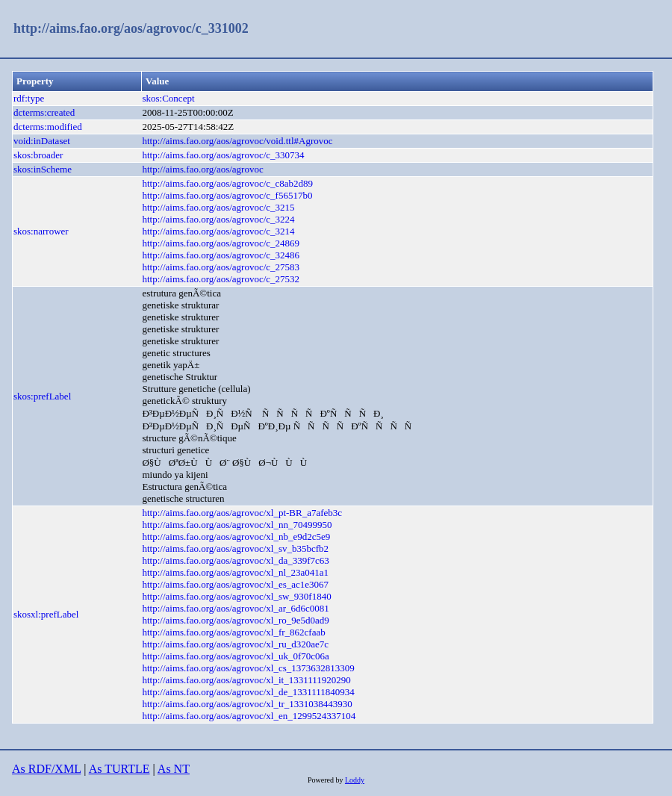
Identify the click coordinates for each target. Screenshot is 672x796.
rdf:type (29, 98)
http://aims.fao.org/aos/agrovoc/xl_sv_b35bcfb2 (235, 548)
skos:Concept (168, 98)
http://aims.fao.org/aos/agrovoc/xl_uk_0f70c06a (235, 656)
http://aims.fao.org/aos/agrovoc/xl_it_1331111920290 (246, 680)
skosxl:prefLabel (46, 614)
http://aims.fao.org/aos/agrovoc (202, 169)
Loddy (355, 780)
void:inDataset (42, 141)
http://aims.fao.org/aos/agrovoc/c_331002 (131, 28)
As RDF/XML (46, 769)
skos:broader (38, 155)
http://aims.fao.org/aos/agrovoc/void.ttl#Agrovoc (237, 141)
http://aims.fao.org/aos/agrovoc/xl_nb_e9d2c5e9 (236, 537)
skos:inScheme (43, 169)
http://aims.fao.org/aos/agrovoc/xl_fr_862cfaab (233, 632)
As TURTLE (119, 769)
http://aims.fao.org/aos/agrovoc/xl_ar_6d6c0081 (235, 608)
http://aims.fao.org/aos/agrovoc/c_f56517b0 (227, 195)
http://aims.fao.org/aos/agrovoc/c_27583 (221, 267)
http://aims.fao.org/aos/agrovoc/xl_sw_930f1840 (236, 596)
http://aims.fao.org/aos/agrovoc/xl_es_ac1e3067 (235, 584)
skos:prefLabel (42, 396)
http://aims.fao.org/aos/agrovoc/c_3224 (218, 219)
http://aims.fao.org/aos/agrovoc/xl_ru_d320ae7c (235, 644)
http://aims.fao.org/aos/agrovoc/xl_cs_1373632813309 (248, 668)
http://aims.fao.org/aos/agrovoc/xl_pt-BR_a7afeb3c (242, 513)
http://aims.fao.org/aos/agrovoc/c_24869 (221, 243)
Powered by (326, 780)
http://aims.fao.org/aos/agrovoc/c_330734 (223, 155)
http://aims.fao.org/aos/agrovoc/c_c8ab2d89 (227, 183)
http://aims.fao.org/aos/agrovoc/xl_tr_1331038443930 (247, 704)
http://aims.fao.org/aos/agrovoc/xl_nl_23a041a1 (235, 572)
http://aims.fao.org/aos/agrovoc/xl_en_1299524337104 (249, 716)
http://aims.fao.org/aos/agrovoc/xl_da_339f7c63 (235, 560)
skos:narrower (41, 231)
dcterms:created (44, 112)
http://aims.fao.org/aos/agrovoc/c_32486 (221, 255)
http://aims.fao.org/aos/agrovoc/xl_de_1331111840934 (248, 692)
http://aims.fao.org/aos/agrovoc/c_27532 (221, 279)
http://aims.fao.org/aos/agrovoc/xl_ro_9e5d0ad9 (235, 620)
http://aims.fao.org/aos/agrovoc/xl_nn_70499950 (237, 525)
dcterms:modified (48, 127)
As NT (174, 769)
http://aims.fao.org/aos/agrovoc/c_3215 (218, 207)
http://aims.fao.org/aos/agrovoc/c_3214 (218, 231)
